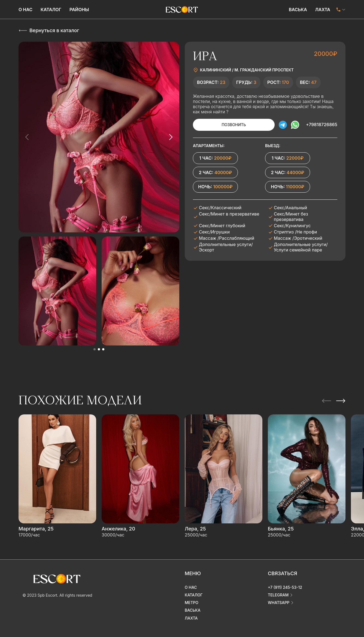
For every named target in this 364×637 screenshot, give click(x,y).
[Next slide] (171, 137)
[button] (95, 349)
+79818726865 (322, 125)
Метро (192, 603)
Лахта (323, 10)
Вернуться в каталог (54, 30)
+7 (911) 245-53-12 (285, 587)
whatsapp (279, 603)
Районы (79, 10)
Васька (298, 10)
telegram (278, 595)
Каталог (51, 10)
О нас (25, 10)
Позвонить (234, 125)
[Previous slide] (27, 137)
